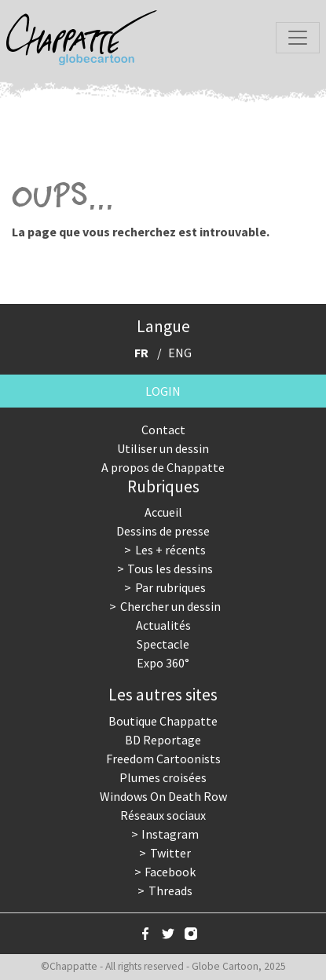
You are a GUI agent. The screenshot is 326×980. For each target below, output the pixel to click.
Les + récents (170, 550)
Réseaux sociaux (163, 815)
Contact (163, 430)
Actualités (163, 625)
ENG (180, 353)
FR (141, 353)
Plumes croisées (163, 777)
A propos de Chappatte (163, 467)
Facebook (170, 872)
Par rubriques (170, 587)
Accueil (163, 512)
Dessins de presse (163, 531)
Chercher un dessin (170, 606)
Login (163, 391)
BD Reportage (163, 740)
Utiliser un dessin (163, 448)
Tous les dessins (170, 569)
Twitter (170, 853)
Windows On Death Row (163, 796)
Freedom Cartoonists (163, 759)
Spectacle (163, 644)
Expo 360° (163, 663)
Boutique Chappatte (163, 721)
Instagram (170, 834)
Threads (170, 890)
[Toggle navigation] (298, 38)
